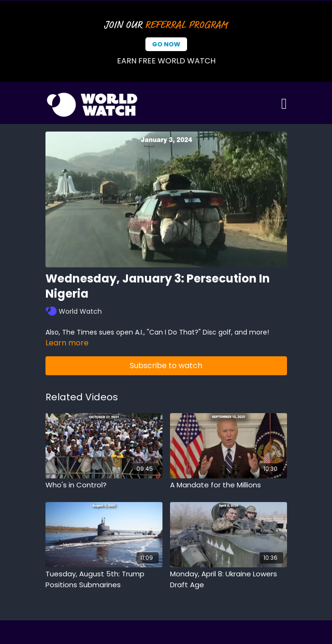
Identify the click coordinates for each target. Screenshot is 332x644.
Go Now (166, 44)
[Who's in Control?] (104, 485)
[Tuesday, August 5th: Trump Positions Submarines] (104, 579)
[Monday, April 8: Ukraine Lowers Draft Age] (229, 579)
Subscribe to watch (166, 366)
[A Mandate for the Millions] (229, 485)
